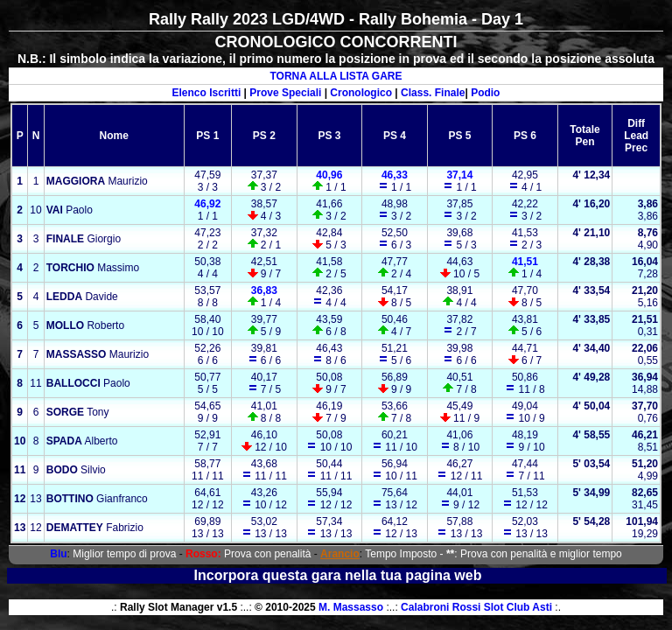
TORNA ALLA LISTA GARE (336, 76)
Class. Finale (433, 93)
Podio (485, 93)
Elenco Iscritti (207, 93)
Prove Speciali (285, 93)
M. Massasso (351, 607)
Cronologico (361, 93)
